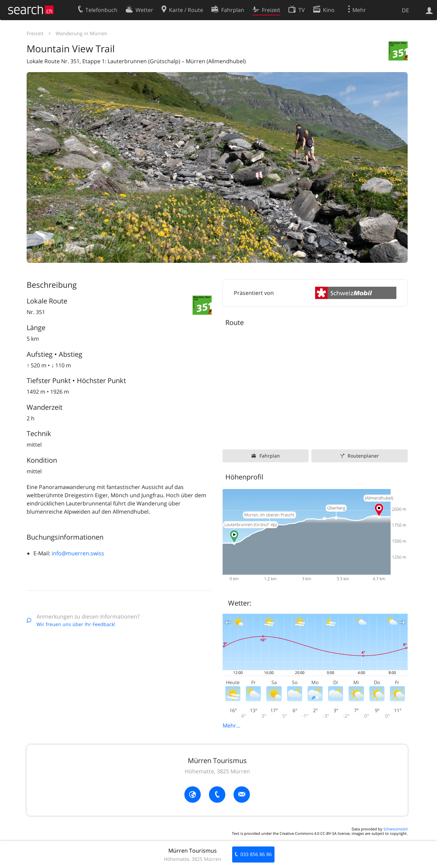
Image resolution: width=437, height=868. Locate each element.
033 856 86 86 (256, 854)
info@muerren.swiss (78, 553)
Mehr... (231, 725)
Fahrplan (270, 456)
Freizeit (35, 33)
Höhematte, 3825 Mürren (217, 771)
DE (405, 10)
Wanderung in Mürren (81, 33)
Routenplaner (363, 456)
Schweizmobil (396, 829)
